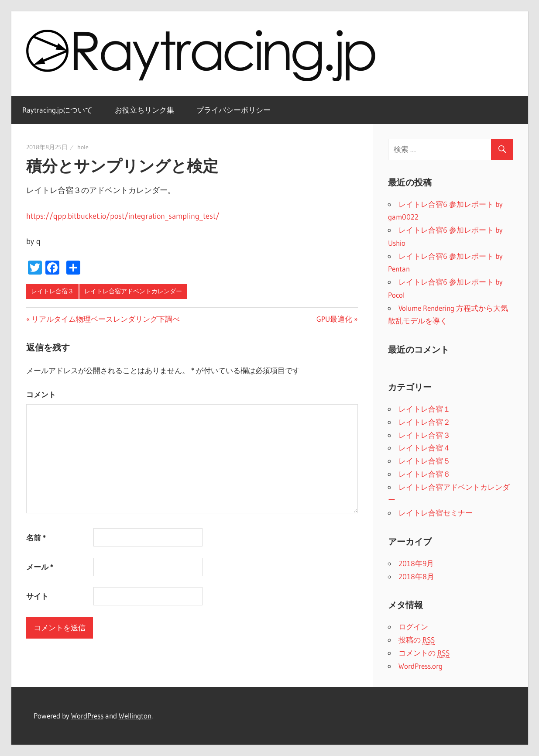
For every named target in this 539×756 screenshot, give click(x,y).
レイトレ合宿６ (424, 474)
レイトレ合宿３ (52, 291)
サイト (37, 596)
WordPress (87, 716)
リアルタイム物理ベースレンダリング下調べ (106, 319)
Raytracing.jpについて (57, 110)
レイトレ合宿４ (424, 448)
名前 (36, 538)
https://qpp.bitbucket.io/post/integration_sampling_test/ (123, 216)
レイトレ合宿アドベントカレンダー (133, 291)
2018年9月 (416, 563)
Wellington (135, 716)
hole (83, 147)
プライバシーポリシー (233, 110)
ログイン (413, 627)
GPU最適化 (334, 319)
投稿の (417, 640)
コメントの (424, 653)
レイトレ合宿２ (424, 422)
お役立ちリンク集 (144, 110)
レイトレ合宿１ (424, 409)
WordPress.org (421, 666)
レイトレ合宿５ (424, 461)
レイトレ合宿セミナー (436, 513)
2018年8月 (416, 576)
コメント (41, 394)
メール (40, 567)
